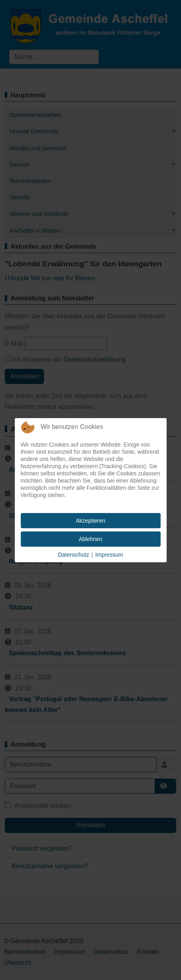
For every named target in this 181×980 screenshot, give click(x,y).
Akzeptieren (91, 521)
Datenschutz (74, 555)
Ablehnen (90, 539)
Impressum (109, 555)
